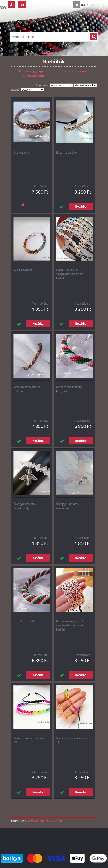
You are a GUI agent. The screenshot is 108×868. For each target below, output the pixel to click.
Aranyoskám (21, 152)
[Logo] (39, 21)
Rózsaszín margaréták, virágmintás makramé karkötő (70, 625)
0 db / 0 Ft (87, 5)
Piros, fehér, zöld (24, 621)
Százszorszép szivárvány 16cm (29, 740)
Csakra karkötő (23, 270)
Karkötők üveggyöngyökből (34, 71)
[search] (94, 37)
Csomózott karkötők (34, 76)
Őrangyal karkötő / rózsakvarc (68, 506)
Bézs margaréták (67, 152)
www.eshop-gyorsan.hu (45, 821)
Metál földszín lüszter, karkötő (27, 389)
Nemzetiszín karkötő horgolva (69, 389)
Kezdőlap (47, 52)
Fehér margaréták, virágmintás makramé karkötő (70, 274)
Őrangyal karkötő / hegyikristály (25, 506)
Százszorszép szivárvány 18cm (71, 740)
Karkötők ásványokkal (75, 71)
